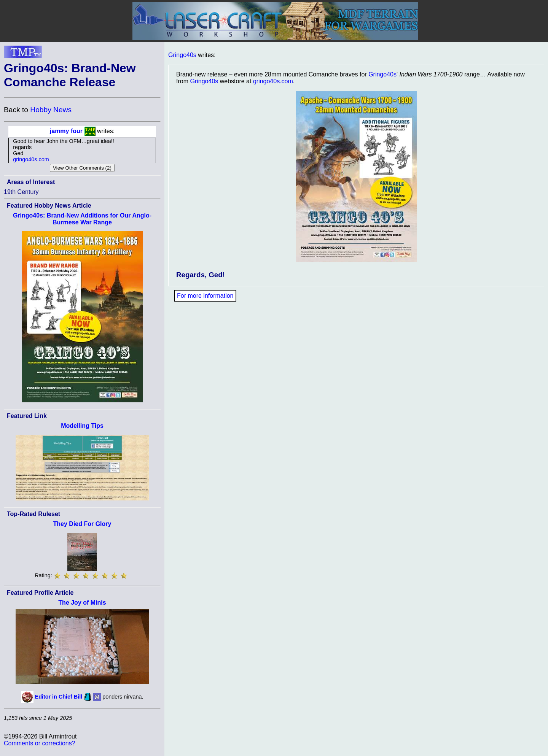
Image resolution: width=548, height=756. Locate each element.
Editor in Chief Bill (59, 697)
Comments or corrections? (40, 743)
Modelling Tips (82, 426)
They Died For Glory (82, 524)
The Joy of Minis (82, 603)
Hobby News (51, 110)
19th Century (21, 192)
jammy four (66, 131)
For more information (205, 296)
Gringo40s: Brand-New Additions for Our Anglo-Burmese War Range (82, 219)
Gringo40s (182, 55)
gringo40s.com (31, 159)
